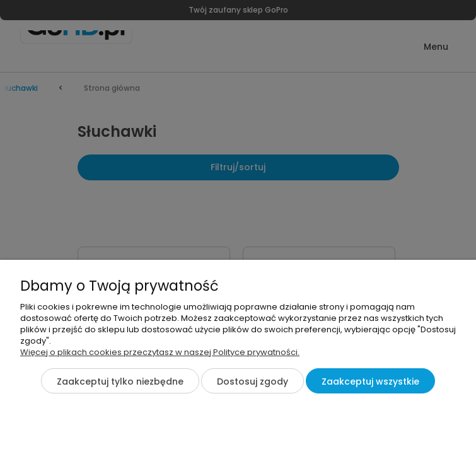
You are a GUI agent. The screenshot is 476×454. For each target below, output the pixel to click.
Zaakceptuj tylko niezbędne (120, 381)
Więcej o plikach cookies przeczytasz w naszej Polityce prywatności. (160, 352)
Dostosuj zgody (253, 381)
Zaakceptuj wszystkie (370, 381)
